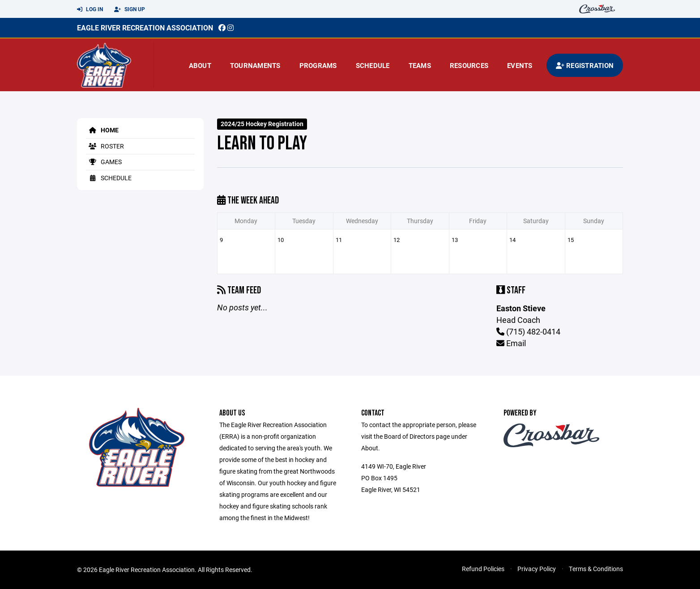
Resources (469, 65)
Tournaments (255, 65)
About (200, 65)
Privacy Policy (537, 569)
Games (104, 162)
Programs (318, 65)
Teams (420, 65)
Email (511, 343)
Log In (90, 9)
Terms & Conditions (596, 569)
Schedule (373, 65)
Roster (105, 146)
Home (102, 130)
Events (520, 65)
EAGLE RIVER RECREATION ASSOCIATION (145, 28)
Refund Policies (483, 569)
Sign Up (130, 9)
